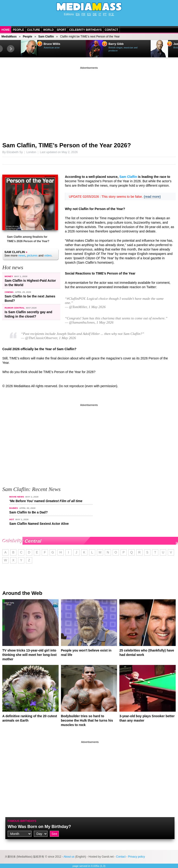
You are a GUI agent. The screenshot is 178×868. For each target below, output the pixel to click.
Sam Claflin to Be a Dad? (29, 512)
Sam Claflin (46, 37)
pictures (32, 255)
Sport (61, 30)
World (48, 30)
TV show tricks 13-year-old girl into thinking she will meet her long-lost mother (29, 655)
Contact (111, 30)
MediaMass (9, 37)
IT (100, 14)
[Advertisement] (89, 102)
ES (89, 14)
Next (11, 49)
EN (78, 14)
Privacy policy (136, 857)
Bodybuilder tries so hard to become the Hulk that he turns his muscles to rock (87, 720)
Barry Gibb (116, 44)
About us (69, 857)
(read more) (152, 197)
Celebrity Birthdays (86, 30)
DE (95, 14)
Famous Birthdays (22, 821)
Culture (34, 30)
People (18, 30)
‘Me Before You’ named (46, 501)
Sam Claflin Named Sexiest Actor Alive (39, 524)
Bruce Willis (52, 44)
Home (6, 30)
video (48, 255)
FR (83, 14)
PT (105, 14)
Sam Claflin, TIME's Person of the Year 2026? (67, 145)
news (22, 255)
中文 (111, 14)
